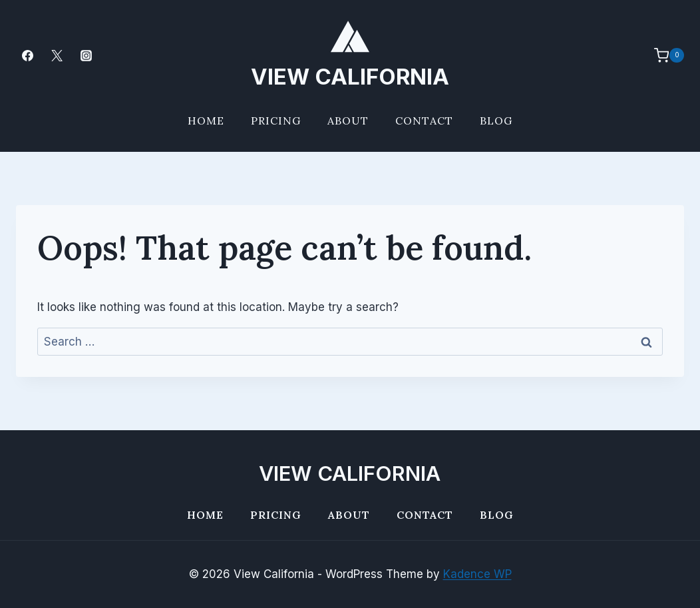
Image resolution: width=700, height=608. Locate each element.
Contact (424, 121)
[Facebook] (27, 55)
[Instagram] (86, 55)
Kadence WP (477, 574)
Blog (496, 121)
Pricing (276, 121)
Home (206, 121)
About (348, 121)
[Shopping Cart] (662, 55)
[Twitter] (57, 55)
